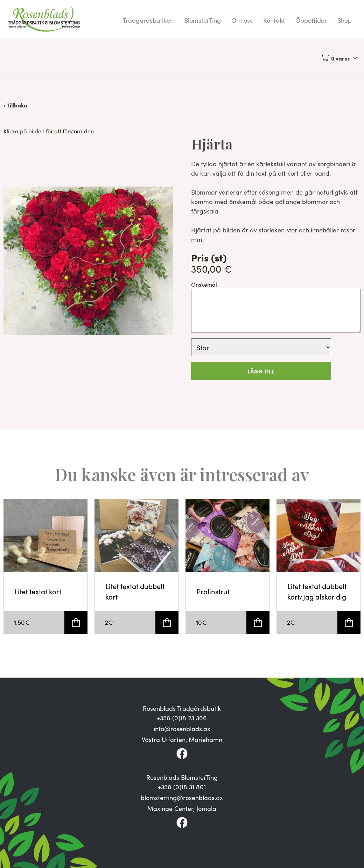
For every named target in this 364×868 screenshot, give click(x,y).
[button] (88, 261)
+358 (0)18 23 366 (182, 718)
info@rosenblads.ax (182, 729)
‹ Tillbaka (15, 105)
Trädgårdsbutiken (148, 20)
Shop (345, 20)
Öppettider (311, 20)
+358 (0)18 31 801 (182, 787)
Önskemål (204, 284)
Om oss (242, 20)
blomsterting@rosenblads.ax (182, 798)
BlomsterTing (202, 20)
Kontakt (274, 20)
